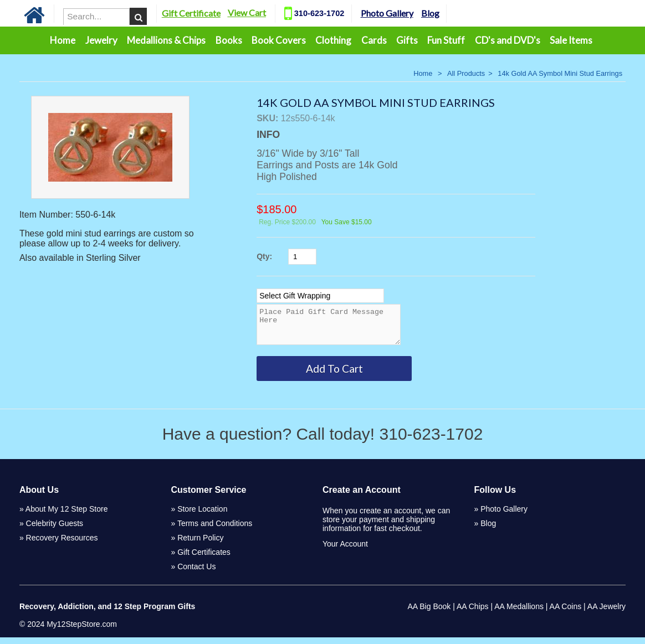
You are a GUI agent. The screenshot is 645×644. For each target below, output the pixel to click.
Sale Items (571, 40)
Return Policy (200, 544)
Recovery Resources (62, 544)
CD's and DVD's (508, 40)
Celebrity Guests (55, 530)
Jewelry (101, 40)
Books (229, 40)
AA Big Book (429, 613)
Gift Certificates (204, 559)
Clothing (333, 40)
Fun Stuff (446, 40)
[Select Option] (320, 296)
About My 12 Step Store (67, 516)
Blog (444, 13)
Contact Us (196, 573)
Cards (374, 40)
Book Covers (279, 40)
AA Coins (566, 613)
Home (63, 40)
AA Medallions (519, 613)
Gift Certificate (204, 13)
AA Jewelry (606, 613)
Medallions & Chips (166, 40)
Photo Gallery (400, 13)
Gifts (407, 40)
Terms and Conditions (215, 530)
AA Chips (473, 613)
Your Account (345, 550)
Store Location (202, 516)
